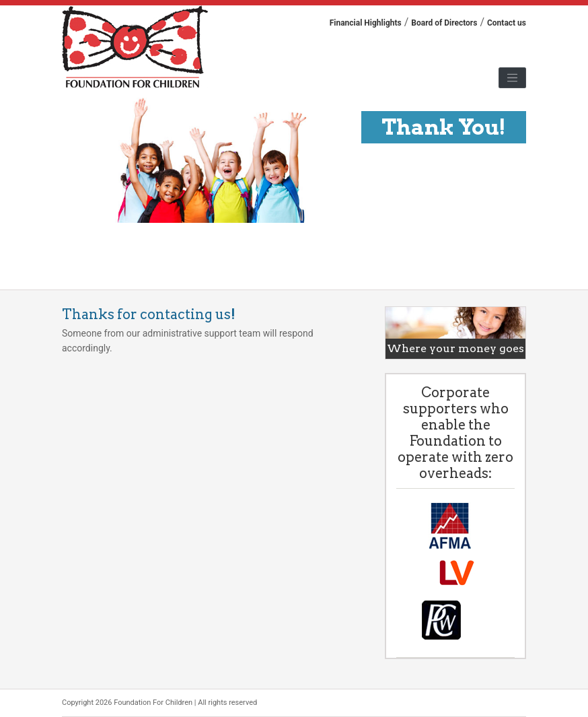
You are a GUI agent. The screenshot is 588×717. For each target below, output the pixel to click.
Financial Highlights (366, 23)
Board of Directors (444, 23)
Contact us (507, 23)
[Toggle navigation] (512, 78)
